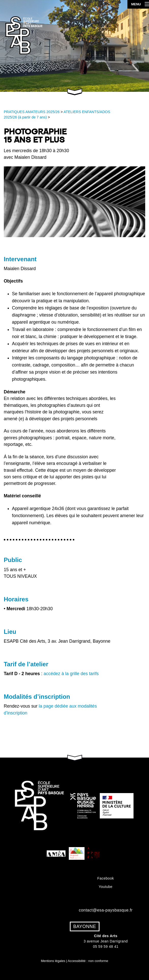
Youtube (106, 887)
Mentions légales (53, 961)
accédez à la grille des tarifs (71, 674)
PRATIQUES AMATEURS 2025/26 (32, 112)
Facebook (106, 878)
